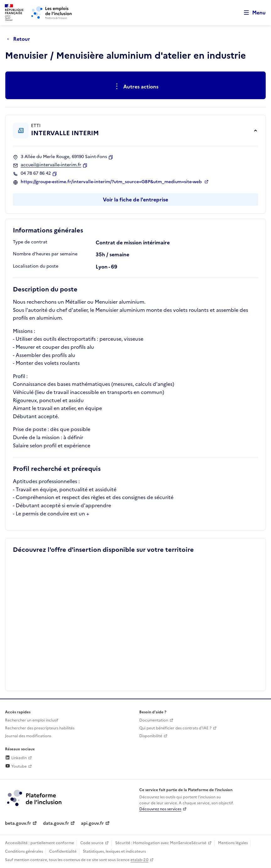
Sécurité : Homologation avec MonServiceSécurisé (161, 843)
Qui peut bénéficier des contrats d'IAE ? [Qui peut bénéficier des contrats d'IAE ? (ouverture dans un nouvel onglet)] (175, 728)
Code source (92, 843)
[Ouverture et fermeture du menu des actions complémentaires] (136, 87)
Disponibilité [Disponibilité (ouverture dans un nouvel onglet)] (151, 736)
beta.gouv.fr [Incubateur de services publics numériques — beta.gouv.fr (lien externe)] (18, 823)
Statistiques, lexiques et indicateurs (114, 851)
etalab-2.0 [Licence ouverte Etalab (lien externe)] (139, 860)
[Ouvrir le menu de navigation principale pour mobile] (252, 13)
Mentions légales (233, 843)
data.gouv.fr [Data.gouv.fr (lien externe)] (56, 823)
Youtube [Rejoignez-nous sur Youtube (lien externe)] (16, 766)
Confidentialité (63, 851)
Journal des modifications (28, 736)
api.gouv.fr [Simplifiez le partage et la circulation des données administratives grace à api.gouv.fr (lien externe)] (92, 823)
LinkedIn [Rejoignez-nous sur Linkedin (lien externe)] (16, 758)
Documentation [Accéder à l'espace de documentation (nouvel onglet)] (154, 720)
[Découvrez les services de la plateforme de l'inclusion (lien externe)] (35, 797)
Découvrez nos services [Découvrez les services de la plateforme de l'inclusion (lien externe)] (160, 809)
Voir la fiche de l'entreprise (135, 200)
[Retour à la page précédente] (20, 39)
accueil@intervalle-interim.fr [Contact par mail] (51, 165)
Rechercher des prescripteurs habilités (40, 728)
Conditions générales (24, 851)
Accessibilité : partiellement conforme (40, 843)
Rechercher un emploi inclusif (32, 720)
